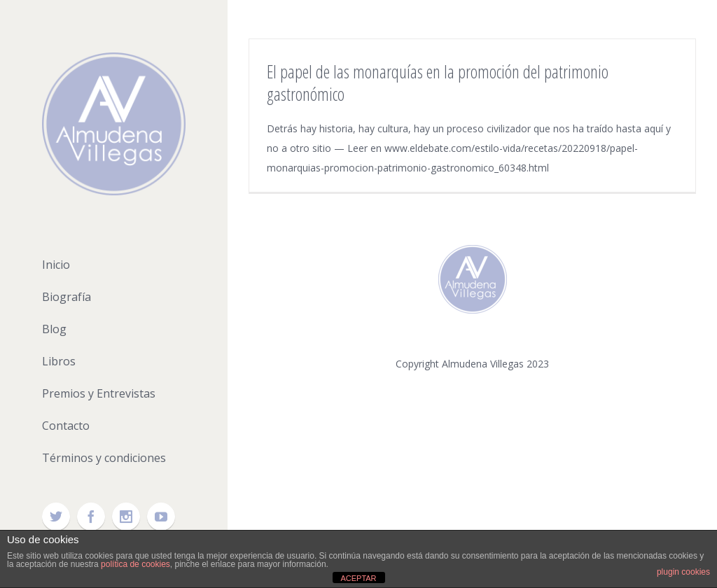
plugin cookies (683, 572)
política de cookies (135, 564)
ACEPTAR (358, 578)
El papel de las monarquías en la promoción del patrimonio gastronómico (438, 83)
